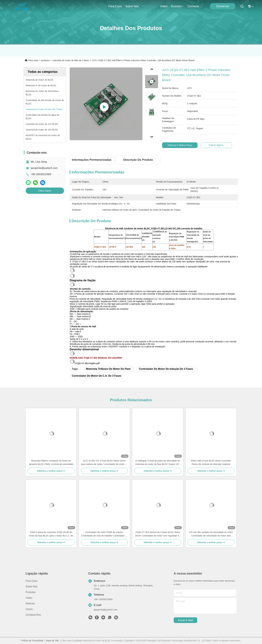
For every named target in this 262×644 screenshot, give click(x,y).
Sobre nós (132, 6)
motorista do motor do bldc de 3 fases (71, 60)
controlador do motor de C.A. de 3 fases (97, 376)
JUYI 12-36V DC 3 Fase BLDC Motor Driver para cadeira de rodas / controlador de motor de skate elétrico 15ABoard (104, 463)
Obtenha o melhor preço (182, 145)
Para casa (115, 6)
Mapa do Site (52, 641)
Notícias (30, 603)
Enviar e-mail (185, 620)
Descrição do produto (138, 160)
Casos (29, 609)
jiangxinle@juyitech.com (44, 168)
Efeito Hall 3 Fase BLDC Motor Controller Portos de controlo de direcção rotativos (211, 462)
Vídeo (164, 6)
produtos (149, 6)
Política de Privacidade (32, 641)
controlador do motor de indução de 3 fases (166, 369)
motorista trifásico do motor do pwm (108, 369)
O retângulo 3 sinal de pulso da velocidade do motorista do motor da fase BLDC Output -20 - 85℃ (158, 463)
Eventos (178, 6)
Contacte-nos (195, 6)
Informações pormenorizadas (92, 160)
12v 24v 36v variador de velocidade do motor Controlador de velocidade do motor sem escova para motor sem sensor (211, 534)
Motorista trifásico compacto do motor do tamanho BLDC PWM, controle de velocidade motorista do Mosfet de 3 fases (51, 463)
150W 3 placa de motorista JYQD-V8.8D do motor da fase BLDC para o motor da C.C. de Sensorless (51, 534)
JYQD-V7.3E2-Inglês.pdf (87, 363)
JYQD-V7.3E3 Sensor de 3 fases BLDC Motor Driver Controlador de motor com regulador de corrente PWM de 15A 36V (158, 534)
